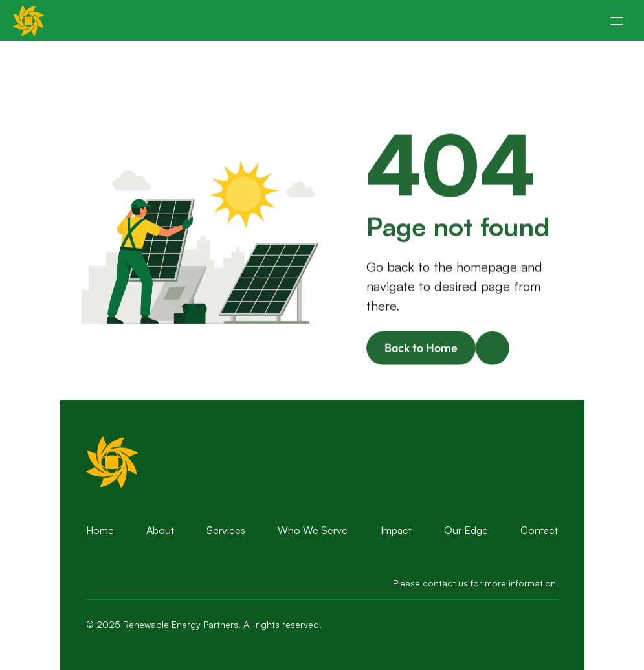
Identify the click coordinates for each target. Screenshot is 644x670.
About (160, 530)
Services (226, 530)
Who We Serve (313, 530)
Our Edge (466, 530)
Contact (539, 530)
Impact (396, 530)
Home (100, 530)
